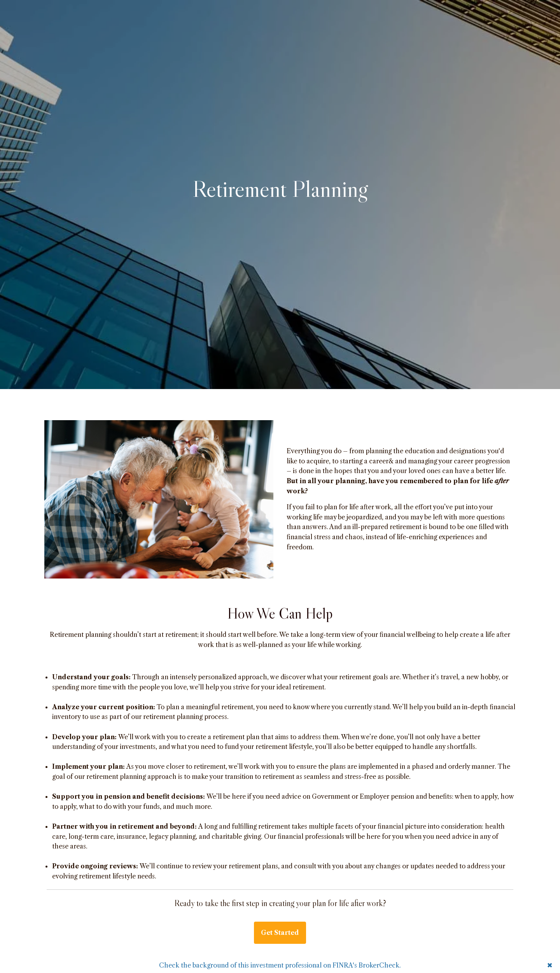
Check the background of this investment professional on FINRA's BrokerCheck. (280, 965)
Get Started (280, 933)
